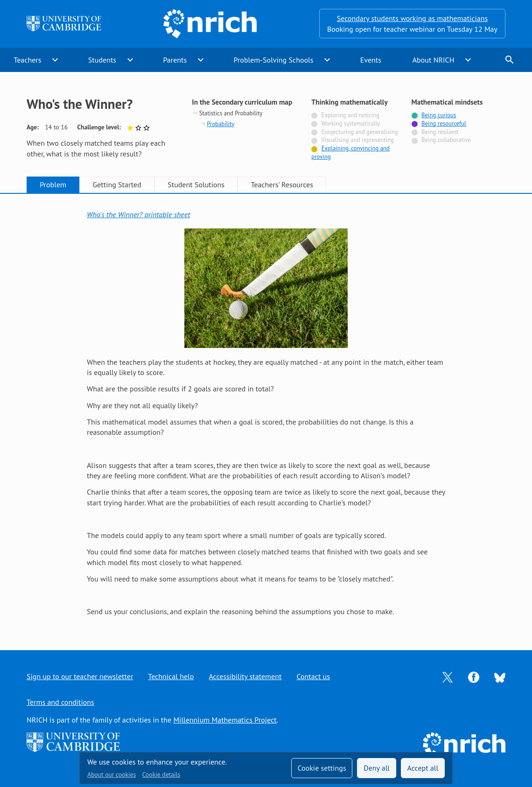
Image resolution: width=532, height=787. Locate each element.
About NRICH (434, 60)
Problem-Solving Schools (274, 60)
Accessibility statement (245, 676)
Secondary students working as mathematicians (412, 18)
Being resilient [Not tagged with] (440, 132)
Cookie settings (322, 768)
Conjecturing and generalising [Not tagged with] (360, 132)
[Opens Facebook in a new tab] (474, 676)
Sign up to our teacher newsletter (80, 676)
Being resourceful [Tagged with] (444, 124)
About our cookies (112, 774)
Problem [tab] (53, 184)
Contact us (313, 676)
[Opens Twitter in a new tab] (448, 676)
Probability (220, 124)
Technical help (171, 676)
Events (371, 60)
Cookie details (161, 774)
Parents (175, 60)
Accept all (423, 768)
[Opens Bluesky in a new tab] (500, 677)
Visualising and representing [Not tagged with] (357, 140)
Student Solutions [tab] (196, 184)
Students (102, 60)
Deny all (377, 768)
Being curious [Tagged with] (439, 115)
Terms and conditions (60, 702)
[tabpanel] (266, 413)
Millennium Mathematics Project (225, 720)
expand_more (55, 60)
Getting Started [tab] (117, 184)
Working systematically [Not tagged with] (351, 124)
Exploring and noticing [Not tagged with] (350, 115)
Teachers (27, 60)
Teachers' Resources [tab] (282, 184)
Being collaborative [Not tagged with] (446, 140)
